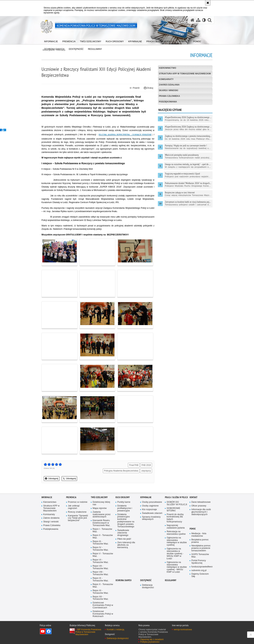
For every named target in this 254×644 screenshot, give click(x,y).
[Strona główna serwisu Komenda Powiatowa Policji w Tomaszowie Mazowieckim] (192, 20)
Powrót (135, 88)
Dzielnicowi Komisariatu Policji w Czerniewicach (103, 605)
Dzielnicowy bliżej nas (101, 503)
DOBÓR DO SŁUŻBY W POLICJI (177, 503)
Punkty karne (124, 502)
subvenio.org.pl (199, 570)
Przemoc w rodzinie (78, 502)
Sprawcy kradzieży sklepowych (151, 518)
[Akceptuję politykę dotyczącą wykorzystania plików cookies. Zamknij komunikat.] (208, 3)
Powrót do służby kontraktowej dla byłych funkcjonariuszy (175, 518)
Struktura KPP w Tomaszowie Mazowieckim (185, 74)
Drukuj (148, 88)
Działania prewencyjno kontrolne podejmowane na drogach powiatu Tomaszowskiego (126, 521)
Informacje (47, 497)
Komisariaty (166, 79)
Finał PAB (134, 465)
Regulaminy (171, 580)
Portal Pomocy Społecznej (199, 562)
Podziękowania (168, 102)
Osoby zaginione (150, 506)
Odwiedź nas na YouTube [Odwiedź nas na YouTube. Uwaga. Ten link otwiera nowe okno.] (43, 631)
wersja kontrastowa (183, 630)
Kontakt (193, 497)
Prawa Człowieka (170, 96)
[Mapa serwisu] (198, 20)
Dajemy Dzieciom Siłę (200, 575)
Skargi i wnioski (169, 90)
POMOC (193, 529)
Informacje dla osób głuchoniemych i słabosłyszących (201, 512)
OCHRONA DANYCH (123, 580)
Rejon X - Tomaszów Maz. (103, 586)
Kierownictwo (168, 68)
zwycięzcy (146, 471)
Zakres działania (169, 85)
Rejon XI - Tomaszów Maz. (101, 592)
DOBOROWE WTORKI (173, 510)
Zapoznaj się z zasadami (152, 639)
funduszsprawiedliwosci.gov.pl (202, 567)
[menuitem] (51, 41)
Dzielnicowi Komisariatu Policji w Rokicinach (103, 614)
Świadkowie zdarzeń (152, 513)
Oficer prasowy (199, 506)
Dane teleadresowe (201, 502)
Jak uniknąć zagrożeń (74, 507)
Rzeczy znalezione (77, 512)
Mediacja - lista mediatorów (199, 535)
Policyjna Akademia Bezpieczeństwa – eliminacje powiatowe (125, 134)
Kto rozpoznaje (149, 510)
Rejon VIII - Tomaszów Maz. (101, 573)
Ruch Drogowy (123, 497)
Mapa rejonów (100, 508)
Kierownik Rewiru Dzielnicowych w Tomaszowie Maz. (101, 523)
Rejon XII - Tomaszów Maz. (101, 598)
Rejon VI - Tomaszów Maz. (101, 561)
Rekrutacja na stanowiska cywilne (176, 533)
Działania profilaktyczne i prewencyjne (125, 508)
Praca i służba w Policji (176, 497)
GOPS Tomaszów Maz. (200, 556)
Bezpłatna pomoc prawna (200, 541)
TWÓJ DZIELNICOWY (99, 497)
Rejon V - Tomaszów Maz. (103, 555)
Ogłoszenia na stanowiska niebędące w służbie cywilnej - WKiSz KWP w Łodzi (177, 567)
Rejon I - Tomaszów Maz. (102, 530)
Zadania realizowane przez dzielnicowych (102, 514)
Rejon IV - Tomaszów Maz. (101, 549)
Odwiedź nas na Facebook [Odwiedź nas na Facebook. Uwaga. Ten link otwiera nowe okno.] (49, 631)
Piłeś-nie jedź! (124, 539)
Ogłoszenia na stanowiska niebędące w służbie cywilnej (177, 541)
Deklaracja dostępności (148, 586)
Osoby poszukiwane (152, 502)
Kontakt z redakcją (115, 630)
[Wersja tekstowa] (204, 20)
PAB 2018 (146, 465)
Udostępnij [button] (52, 479)
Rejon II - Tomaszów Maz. (103, 537)
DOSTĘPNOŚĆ (146, 580)
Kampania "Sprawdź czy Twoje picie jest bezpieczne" (78, 518)
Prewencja (71, 497)
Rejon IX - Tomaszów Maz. (101, 579)
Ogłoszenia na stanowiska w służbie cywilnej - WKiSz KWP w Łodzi (175, 554)
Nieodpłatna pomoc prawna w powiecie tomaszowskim (201, 548)
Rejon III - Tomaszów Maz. (101, 543)
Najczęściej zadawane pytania (176, 527)
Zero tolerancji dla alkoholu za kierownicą (126, 545)
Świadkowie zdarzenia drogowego (123, 533)
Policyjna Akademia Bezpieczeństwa (121, 471)
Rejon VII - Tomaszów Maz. (101, 567)
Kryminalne (146, 497)
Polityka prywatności (150, 642)
